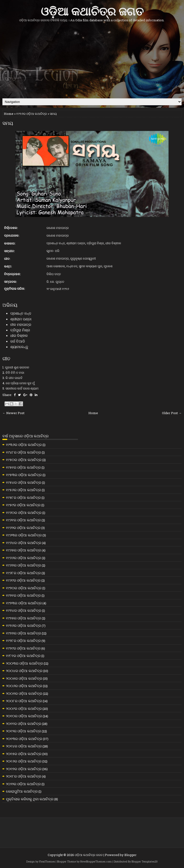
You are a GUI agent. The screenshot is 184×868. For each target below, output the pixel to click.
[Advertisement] (92, 60)
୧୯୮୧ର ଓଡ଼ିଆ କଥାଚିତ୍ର (23, 656)
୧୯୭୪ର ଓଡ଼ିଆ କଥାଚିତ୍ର (24, 610)
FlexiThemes (47, 861)
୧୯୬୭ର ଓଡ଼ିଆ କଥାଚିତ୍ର (23, 565)
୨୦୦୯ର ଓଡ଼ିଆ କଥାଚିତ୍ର (24, 708)
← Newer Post (13, 413)
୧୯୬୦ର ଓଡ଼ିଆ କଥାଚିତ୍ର (24, 512)
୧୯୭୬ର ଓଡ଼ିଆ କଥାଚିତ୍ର (32, 114)
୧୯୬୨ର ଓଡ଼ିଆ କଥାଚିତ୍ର (23, 528)
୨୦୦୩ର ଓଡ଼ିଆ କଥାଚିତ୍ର (24, 663)
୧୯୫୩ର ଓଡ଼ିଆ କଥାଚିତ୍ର (24, 475)
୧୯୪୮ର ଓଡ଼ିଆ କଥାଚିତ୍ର (23, 452)
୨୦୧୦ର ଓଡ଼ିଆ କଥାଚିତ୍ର (24, 716)
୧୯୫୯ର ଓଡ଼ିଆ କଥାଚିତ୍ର (23, 505)
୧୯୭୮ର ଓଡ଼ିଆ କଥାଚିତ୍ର (23, 640)
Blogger (130, 855)
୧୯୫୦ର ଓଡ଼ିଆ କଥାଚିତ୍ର (24, 460)
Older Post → (172, 413)
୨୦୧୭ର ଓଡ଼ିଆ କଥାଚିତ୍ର (24, 769)
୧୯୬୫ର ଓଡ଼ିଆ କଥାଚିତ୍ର (23, 550)
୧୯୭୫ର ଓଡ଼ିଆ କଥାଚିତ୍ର (23, 618)
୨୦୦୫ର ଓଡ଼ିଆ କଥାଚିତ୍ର (24, 678)
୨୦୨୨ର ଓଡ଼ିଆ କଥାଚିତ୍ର (23, 784)
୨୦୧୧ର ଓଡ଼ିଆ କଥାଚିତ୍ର (24, 723)
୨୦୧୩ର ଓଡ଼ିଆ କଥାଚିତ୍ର (24, 739)
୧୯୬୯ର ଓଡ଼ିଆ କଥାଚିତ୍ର (23, 580)
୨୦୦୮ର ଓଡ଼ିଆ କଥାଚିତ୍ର (24, 701)
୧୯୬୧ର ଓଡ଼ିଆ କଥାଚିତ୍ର (23, 520)
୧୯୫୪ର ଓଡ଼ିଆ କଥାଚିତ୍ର (24, 482)
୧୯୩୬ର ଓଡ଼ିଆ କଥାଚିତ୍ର (24, 445)
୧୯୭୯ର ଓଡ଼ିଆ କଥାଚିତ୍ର (23, 648)
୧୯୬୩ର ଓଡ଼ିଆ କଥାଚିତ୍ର (24, 535)
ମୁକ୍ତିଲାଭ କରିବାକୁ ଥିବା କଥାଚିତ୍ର (30, 799)
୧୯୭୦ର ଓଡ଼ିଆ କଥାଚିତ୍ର (24, 588)
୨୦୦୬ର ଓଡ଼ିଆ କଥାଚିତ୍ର (24, 686)
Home (9, 114)
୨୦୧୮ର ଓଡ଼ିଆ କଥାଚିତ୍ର (24, 776)
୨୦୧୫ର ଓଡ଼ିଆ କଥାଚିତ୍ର (24, 754)
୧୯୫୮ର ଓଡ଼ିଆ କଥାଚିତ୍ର (23, 497)
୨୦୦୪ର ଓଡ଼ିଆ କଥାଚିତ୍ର (24, 671)
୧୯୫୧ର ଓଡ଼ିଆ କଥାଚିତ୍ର (23, 467)
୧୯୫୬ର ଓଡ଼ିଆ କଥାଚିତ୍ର (23, 490)
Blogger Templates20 (145, 861)
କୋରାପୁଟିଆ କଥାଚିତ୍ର (22, 791)
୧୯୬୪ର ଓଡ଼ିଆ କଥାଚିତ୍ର (24, 543)
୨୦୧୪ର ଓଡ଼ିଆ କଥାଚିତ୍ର (24, 746)
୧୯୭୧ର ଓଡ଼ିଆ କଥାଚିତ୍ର (23, 595)
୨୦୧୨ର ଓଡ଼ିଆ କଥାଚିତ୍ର (23, 731)
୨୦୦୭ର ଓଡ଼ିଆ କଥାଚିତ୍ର (24, 693)
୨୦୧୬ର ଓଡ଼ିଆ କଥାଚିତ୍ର (24, 761)
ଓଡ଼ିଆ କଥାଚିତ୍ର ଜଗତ (92, 10)
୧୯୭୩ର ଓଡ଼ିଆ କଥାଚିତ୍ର (24, 603)
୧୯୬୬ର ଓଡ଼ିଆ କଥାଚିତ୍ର (23, 558)
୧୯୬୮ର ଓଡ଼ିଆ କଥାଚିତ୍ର (23, 573)
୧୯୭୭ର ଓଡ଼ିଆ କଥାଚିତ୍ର (23, 633)
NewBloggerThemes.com (96, 861)
